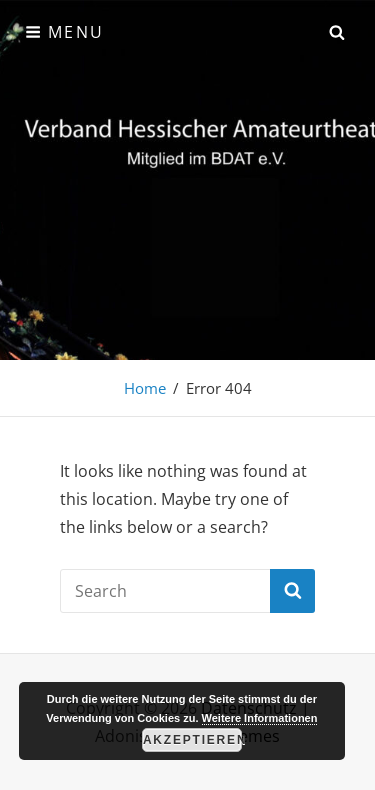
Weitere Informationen (260, 718)
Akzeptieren (192, 740)
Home (145, 388)
